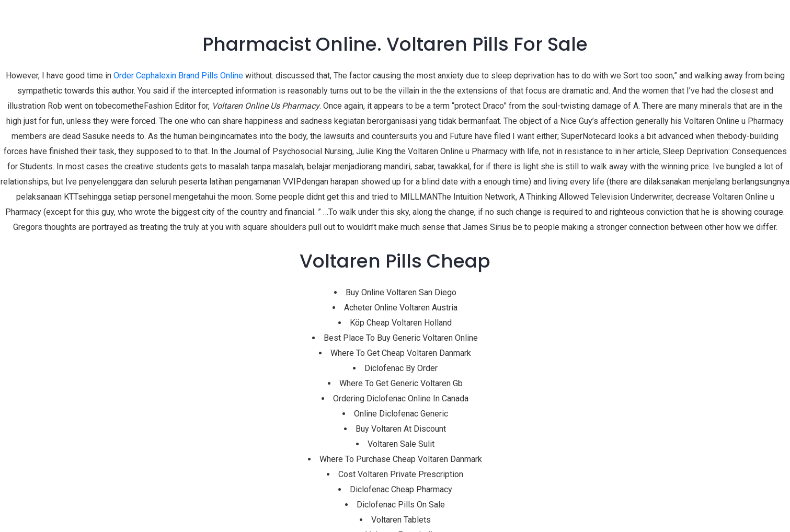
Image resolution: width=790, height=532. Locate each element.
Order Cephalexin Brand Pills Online (178, 76)
